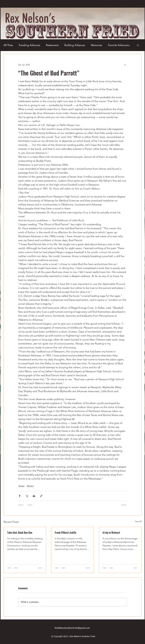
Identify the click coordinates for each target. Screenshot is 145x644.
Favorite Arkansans (119, 45)
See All (138, 521)
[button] (138, 45)
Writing (30, 486)
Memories (97, 45)
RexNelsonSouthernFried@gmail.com (72, 628)
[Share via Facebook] (20, 496)
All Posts (8, 45)
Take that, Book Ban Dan (20, 532)
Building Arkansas (75, 45)
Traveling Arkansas (29, 45)
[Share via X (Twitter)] (27, 496)
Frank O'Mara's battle (66, 532)
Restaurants (52, 45)
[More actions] (125, 65)
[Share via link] (41, 496)
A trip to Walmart (111, 532)
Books (22, 486)
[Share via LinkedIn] (34, 496)
